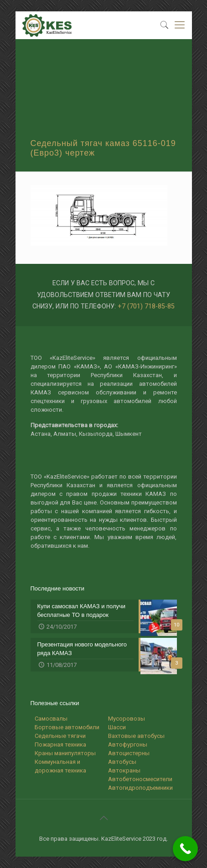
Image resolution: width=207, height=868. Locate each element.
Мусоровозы (127, 719)
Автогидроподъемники (140, 788)
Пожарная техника (60, 744)
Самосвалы (51, 719)
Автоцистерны (129, 753)
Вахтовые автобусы (136, 736)
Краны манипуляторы (65, 753)
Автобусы (122, 762)
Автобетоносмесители (140, 779)
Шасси (117, 727)
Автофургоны (128, 744)
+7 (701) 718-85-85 (146, 306)
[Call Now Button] (185, 849)
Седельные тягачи (60, 736)
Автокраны (124, 770)
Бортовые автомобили (67, 727)
